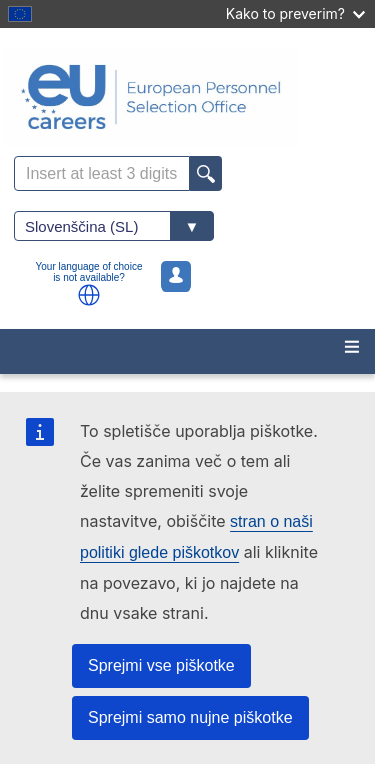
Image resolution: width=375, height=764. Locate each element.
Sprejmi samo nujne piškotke (190, 717)
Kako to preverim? (295, 13)
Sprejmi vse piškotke (161, 665)
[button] (89, 295)
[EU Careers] (187, 97)
